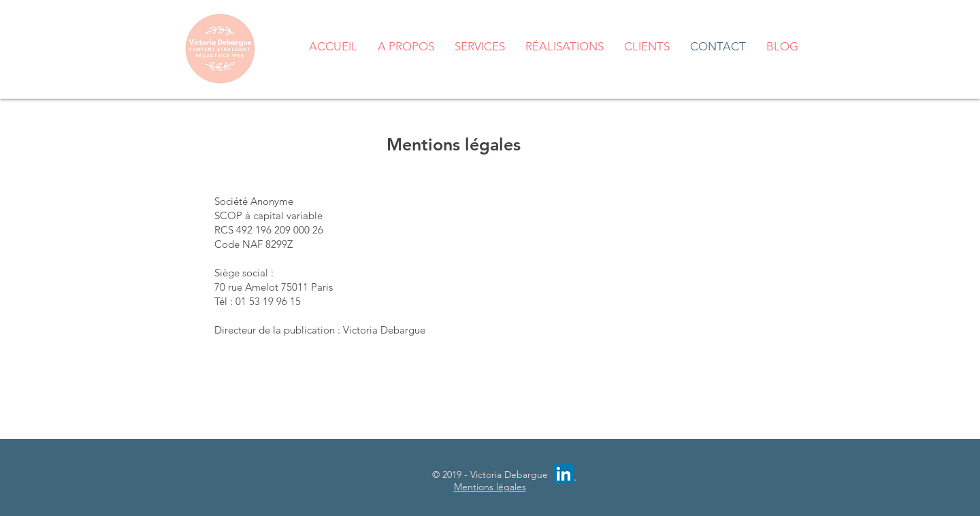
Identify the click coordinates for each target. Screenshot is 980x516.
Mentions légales (490, 487)
